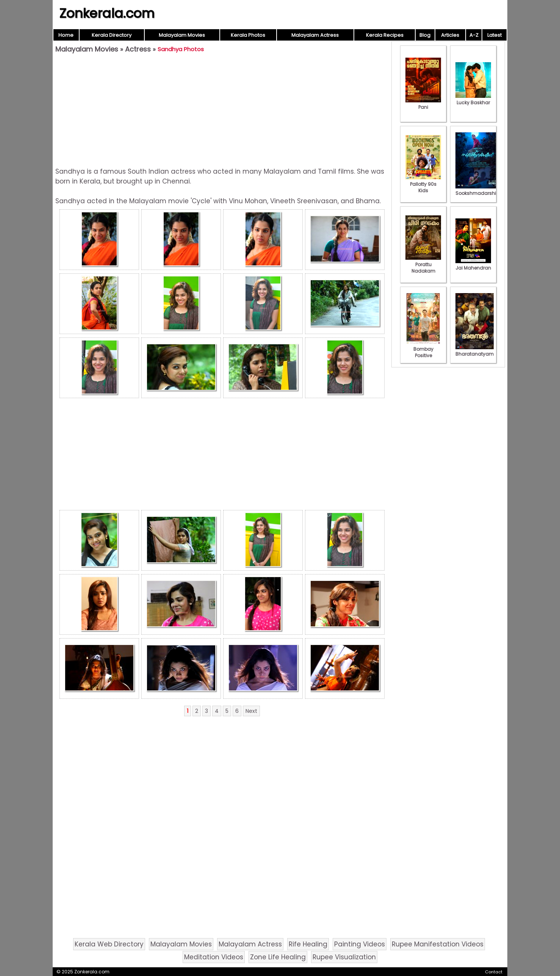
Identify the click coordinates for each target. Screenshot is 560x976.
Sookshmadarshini (478, 190)
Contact (494, 972)
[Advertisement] (222, 110)
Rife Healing (308, 944)
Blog (425, 35)
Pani (423, 104)
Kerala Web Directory (109, 944)
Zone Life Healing (278, 957)
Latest (494, 35)
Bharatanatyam (475, 351)
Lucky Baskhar (473, 99)
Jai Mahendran (473, 265)
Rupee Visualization (344, 957)
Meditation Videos (214, 957)
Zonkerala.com (107, 13)
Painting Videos (360, 944)
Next (251, 711)
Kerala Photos (248, 35)
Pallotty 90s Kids (423, 184)
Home (66, 35)
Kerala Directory (112, 35)
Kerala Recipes (385, 35)
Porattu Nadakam (423, 264)
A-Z (474, 35)
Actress (138, 49)
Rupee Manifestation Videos (438, 944)
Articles (450, 35)
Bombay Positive (423, 349)
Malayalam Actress (315, 35)
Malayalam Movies (182, 35)
